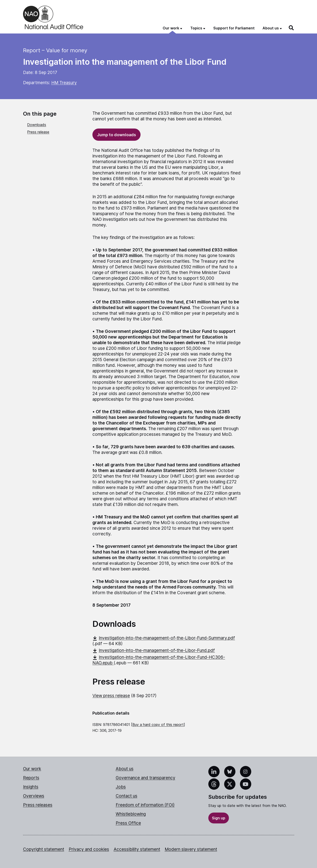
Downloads (37, 125)
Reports (31, 778)
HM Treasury (64, 83)
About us (125, 769)
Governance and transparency (146, 778)
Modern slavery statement (191, 849)
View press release (111, 696)
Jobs (121, 787)
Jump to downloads (116, 135)
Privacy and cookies (89, 849)
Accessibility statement (137, 849)
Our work (32, 769)
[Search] (291, 28)
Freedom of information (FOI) (145, 805)
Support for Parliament (234, 28)
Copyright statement (44, 849)
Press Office (128, 823)
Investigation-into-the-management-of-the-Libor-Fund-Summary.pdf (164, 638)
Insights (31, 787)
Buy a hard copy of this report (158, 725)
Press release (38, 132)
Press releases (38, 805)
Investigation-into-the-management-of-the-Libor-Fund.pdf (154, 650)
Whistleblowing (131, 814)
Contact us (127, 796)
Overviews (34, 796)
